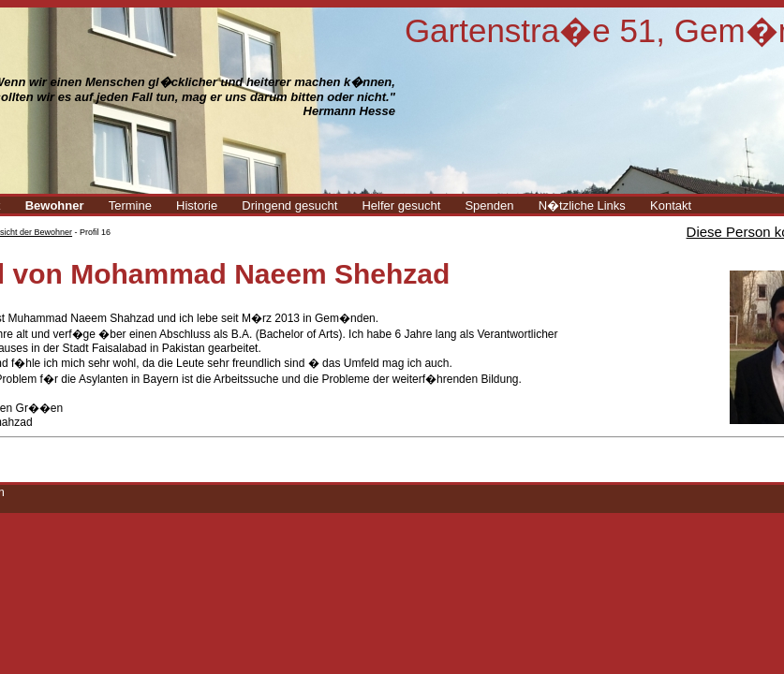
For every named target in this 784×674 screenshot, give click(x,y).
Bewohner (55, 205)
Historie (197, 205)
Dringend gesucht (289, 205)
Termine (130, 205)
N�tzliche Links (582, 205)
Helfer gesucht (401, 205)
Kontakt (671, 205)
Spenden (489, 205)
